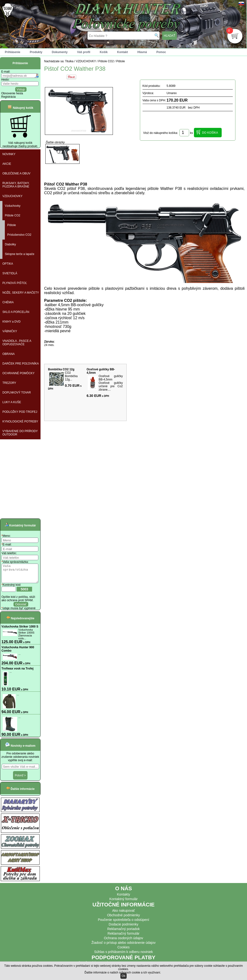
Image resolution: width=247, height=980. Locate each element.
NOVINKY (9, 154)
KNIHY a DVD (11, 322)
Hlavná (142, 52)
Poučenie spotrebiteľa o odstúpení (124, 923)
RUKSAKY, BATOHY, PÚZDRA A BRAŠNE (16, 185)
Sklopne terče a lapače (20, 254)
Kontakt (122, 52)
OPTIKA (8, 264)
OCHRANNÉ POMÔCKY (18, 373)
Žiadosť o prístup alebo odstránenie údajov (123, 946)
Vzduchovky (13, 206)
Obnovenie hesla (12, 93)
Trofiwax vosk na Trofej (17, 672)
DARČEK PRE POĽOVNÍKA (21, 364)
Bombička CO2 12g (61, 369)
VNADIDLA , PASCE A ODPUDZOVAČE (17, 343)
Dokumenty (60, 52)
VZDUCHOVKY (12, 196)
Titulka (69, 61)
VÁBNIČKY (10, 331)
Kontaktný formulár (123, 903)
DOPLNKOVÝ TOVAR (17, 393)
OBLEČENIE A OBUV (16, 173)
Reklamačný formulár (123, 937)
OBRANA (9, 354)
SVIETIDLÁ (10, 273)
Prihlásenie (13, 52)
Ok (123, 976)
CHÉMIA (8, 302)
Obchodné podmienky (123, 919)
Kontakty (123, 898)
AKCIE (7, 164)
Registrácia (8, 97)
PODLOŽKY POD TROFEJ (20, 412)
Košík (104, 52)
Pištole (12, 225)
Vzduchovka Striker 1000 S (20, 630)
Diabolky (10, 244)
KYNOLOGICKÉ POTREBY (20, 421)
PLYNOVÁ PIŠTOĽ (15, 283)
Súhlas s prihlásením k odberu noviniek (123, 955)
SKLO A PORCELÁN (16, 312)
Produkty (36, 52)
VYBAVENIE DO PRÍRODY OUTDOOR (20, 433)
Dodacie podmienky (124, 928)
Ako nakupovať (123, 914)
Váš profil (84, 52)
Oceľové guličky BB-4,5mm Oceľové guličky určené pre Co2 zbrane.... (111, 383)
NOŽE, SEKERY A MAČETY (21, 293)
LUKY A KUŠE (12, 402)
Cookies (124, 951)
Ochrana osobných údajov (124, 942)
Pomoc (161, 52)
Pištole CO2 (13, 215)
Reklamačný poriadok (124, 932)
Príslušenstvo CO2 (19, 235)
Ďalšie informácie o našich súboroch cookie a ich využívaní (122, 973)
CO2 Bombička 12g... (71, 376)
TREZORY (9, 383)
